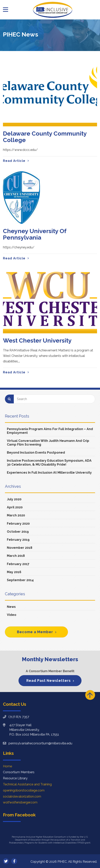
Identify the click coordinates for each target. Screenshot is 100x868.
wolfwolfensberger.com (20, 802)
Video (12, 615)
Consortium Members (19, 772)
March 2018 (16, 556)
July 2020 (14, 499)
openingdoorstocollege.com (24, 790)
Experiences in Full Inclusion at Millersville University (49, 473)
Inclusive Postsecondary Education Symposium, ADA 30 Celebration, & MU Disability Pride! (49, 462)
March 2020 (16, 515)
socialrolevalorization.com (22, 796)
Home (7, 766)
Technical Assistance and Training (27, 784)
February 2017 (18, 564)
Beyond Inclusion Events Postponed (36, 453)
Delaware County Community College (45, 137)
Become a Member (35, 632)
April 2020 (15, 507)
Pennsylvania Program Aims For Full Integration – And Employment (50, 431)
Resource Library (15, 778)
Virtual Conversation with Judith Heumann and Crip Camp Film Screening (48, 443)
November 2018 (20, 548)
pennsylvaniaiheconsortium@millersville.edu (40, 743)
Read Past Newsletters (49, 681)
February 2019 (18, 540)
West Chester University (37, 341)
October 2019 (18, 532)
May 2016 (14, 572)
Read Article (14, 161)
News (11, 607)
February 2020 (18, 524)
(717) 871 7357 (19, 717)
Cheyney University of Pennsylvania (35, 234)
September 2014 (20, 580)
